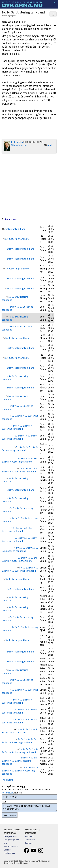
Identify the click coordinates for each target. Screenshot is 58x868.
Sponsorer (29, 843)
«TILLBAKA (7, 780)
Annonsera (29, 836)
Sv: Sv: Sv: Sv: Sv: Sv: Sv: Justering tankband (19, 437)
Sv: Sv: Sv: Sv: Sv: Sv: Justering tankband (17, 427)
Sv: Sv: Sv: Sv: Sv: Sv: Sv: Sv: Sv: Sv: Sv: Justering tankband (19, 761)
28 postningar (19, 145)
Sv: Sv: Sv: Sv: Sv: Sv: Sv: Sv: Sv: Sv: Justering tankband (20, 470)
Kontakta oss (9, 853)
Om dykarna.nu (10, 836)
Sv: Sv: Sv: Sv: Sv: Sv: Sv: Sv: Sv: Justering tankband (19, 460)
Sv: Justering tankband (17, 239)
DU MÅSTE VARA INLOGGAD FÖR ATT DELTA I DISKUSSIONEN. (29, 808)
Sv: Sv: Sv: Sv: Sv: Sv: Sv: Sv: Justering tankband (20, 449)
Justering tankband (15, 229)
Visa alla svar (11, 219)
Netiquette (7, 793)
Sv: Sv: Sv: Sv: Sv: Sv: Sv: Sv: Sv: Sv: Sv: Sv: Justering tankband (20, 771)
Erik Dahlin (17, 142)
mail (50, 145)
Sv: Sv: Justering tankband (20, 249)
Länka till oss (30, 840)
